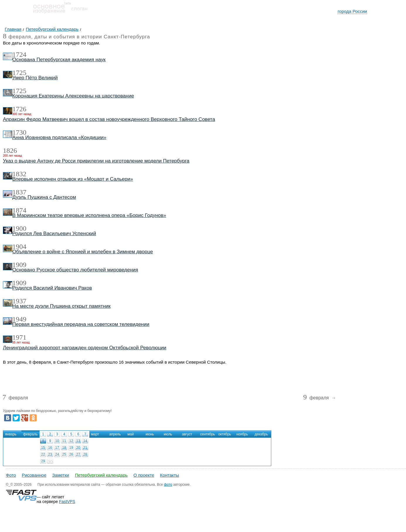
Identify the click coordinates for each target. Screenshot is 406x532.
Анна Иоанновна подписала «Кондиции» (59, 137)
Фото (11, 475)
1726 (19, 109)
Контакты (169, 475)
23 (50, 454)
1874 (19, 210)
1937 (19, 301)
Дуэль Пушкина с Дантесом (44, 197)
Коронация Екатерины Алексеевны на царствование (73, 96)
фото (168, 485)
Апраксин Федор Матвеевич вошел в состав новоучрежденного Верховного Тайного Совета (109, 119)
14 (85, 441)
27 (78, 454)
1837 (19, 192)
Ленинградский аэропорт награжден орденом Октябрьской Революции (85, 348)
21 (85, 448)
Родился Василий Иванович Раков (52, 288)
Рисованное (34, 475)
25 (64, 454)
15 (43, 448)
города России (352, 11)
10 (57, 441)
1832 (19, 174)
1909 (19, 265)
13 (78, 441)
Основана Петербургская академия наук (59, 60)
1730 (19, 132)
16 (50, 448)
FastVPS (67, 502)
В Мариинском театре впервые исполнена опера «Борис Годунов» (89, 215)
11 (64, 441)
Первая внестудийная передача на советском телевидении (81, 324)
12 (71, 441)
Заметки (60, 475)
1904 (19, 247)
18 (64, 448)
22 (43, 454)
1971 (19, 337)
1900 (19, 228)
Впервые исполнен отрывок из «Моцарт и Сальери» (73, 179)
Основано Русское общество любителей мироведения (75, 270)
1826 (10, 150)
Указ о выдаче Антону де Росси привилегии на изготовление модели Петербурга (96, 161)
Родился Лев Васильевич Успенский (54, 234)
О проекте (144, 475)
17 (57, 448)
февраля (15, 398)
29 (43, 461)
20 (78, 448)
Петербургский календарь (101, 475)
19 (71, 448)
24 (57, 454)
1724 (19, 54)
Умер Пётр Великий (35, 78)
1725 (19, 73)
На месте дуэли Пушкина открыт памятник (62, 306)
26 (71, 454)
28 (85, 454)
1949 (19, 319)
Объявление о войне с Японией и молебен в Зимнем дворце (83, 252)
